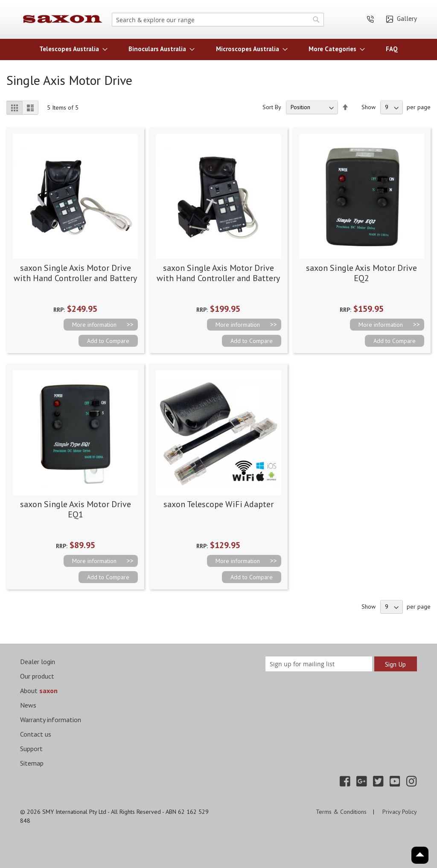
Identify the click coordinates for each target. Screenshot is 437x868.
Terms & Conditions (341, 812)
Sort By (272, 107)
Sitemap (32, 763)
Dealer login (38, 662)
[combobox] (218, 20)
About (39, 691)
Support (31, 749)
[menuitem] (71, 49)
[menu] (218, 49)
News (28, 705)
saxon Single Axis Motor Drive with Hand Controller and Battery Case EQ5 (75, 278)
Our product (37, 676)
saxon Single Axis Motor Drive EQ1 (76, 509)
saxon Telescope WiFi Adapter (218, 504)
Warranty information (51, 720)
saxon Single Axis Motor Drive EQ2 (361, 273)
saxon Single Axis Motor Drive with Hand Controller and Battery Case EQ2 (218, 278)
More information (94, 325)
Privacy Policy (400, 812)
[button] (108, 341)
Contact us (36, 734)
